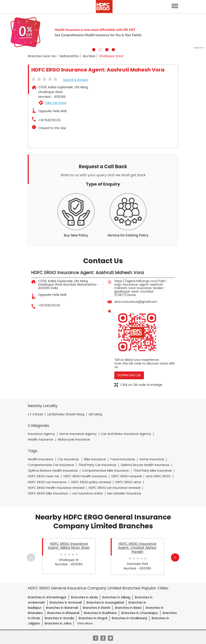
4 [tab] (113, 49)
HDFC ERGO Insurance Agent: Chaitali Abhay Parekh (137, 548)
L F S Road (35, 414)
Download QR (129, 375)
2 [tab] (100, 49)
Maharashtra (69, 56)
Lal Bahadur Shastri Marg (66, 414)
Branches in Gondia (59, 618)
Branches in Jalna (58, 623)
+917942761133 (49, 120)
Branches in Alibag (116, 597)
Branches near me (42, 56)
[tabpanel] (103, 32)
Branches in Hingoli (93, 618)
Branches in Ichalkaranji (129, 618)
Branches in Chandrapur (140, 613)
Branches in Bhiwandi (63, 613)
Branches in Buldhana (100, 613)
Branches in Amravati (66, 603)
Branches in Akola (84, 597)
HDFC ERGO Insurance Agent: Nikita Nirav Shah (69, 546)
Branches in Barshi (97, 608)
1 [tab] (93, 49)
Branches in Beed (128, 608)
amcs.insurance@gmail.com (136, 302)
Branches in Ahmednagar (47, 597)
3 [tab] (106, 49)
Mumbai (89, 56)
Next (175, 557)
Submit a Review (75, 80)
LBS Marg (95, 414)
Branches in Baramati (62, 608)
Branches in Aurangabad (105, 603)
